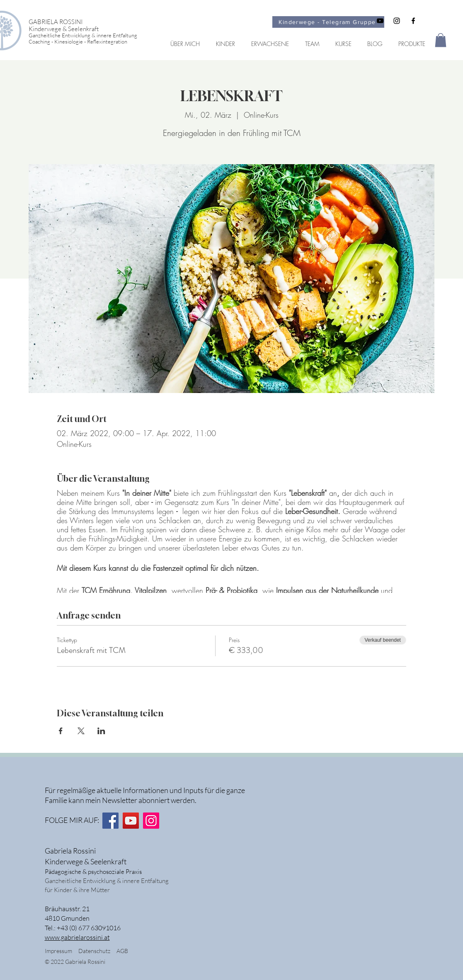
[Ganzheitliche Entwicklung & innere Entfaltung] (90, 35)
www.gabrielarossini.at (77, 937)
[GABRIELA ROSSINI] (90, 22)
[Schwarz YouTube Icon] (380, 21)
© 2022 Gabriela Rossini (76, 962)
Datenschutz (97, 951)
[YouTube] (131, 821)
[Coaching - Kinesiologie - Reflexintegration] (90, 42)
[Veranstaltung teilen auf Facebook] (61, 731)
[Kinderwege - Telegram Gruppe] (328, 22)
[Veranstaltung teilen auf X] (81, 731)
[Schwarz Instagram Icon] (397, 21)
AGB (122, 951)
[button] (441, 40)
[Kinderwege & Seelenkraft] (90, 29)
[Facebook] (110, 821)
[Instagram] (151, 821)
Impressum (58, 951)
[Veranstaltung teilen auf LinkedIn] (101, 731)
